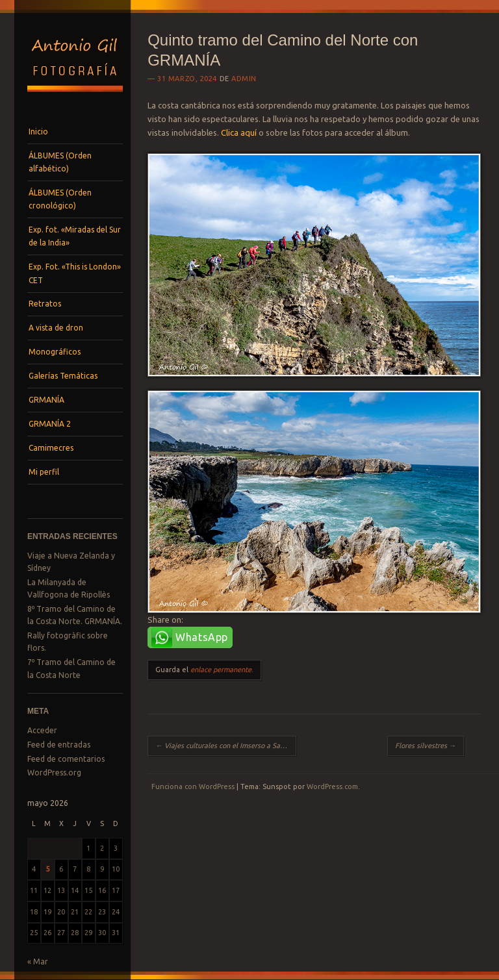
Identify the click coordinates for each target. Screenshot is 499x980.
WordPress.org (54, 773)
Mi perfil (44, 472)
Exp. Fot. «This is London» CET (75, 273)
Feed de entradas (59, 745)
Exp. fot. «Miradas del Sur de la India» (75, 236)
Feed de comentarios (66, 759)
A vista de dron (56, 328)
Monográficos (55, 352)
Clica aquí (239, 132)
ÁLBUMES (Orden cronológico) (60, 199)
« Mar (38, 961)
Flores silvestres (426, 746)
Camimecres (51, 448)
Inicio (38, 132)
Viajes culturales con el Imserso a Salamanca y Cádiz (226, 746)
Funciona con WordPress (193, 786)
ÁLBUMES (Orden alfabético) (60, 162)
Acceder (42, 730)
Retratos (45, 304)
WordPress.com (332, 786)
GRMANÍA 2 (50, 424)
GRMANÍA (46, 400)
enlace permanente (221, 670)
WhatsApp (202, 637)
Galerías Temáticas (63, 376)
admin (244, 79)
